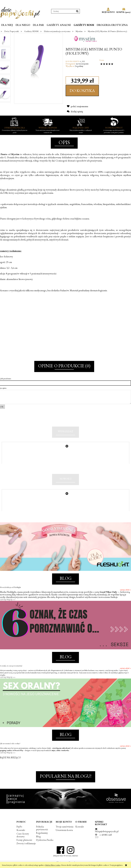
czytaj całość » (125, 594)
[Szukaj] (77, 11)
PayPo (19, 831)
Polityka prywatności (42, 832)
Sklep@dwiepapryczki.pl (107, 835)
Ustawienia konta (64, 834)
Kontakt (21, 834)
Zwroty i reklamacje (26, 847)
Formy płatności (24, 844)
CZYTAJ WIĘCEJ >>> (8, 604)
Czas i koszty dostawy (23, 839)
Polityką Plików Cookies (53, 865)
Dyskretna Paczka (45, 844)
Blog (38, 840)
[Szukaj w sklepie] (63, 11)
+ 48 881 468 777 (103, 840)
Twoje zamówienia (64, 831)
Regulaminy (42, 837)
